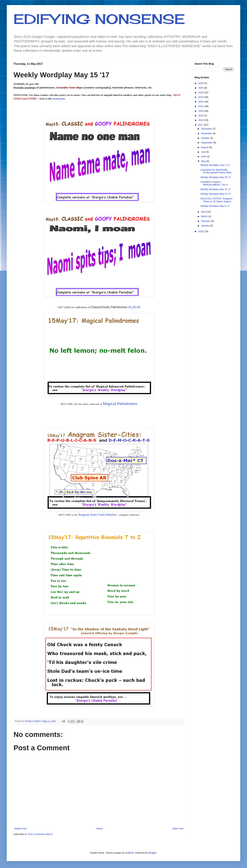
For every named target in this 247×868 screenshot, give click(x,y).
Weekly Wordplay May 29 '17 (216, 177)
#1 (130, 307)
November (207, 133)
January (206, 226)
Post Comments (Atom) (40, 834)
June (204, 156)
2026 (201, 83)
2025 (201, 88)
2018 (201, 120)
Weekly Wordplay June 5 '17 (215, 165)
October (206, 138)
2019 (201, 116)
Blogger (152, 853)
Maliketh (130, 853)
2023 (201, 97)
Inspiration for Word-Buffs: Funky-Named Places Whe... (217, 171)
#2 (134, 307)
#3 (138, 307)
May (204, 161)
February (206, 221)
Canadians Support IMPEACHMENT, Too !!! (214, 183)
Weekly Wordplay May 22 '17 (216, 189)
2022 (201, 102)
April (204, 212)
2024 (201, 93)
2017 (201, 125)
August (205, 147)
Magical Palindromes (120, 404)
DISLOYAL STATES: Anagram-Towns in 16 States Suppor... (217, 200)
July (203, 152)
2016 (201, 231)
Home (99, 829)
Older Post (178, 829)
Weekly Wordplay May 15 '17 (216, 194)
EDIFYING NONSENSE (99, 19)
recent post (59, 99)
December (207, 129)
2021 (201, 106)
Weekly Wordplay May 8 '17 (215, 206)
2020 (201, 111)
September (207, 143)
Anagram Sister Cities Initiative (97, 515)
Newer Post (20, 829)
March (205, 216)
